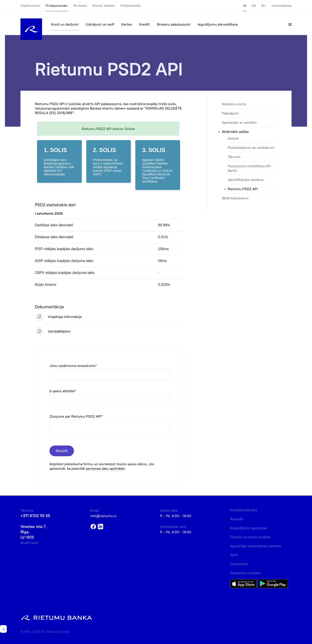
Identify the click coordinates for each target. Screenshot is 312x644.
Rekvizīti (237, 519)
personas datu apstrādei (105, 468)
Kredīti (145, 24)
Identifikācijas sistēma (246, 180)
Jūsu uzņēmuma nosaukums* (73, 366)
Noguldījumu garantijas (249, 528)
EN (254, 6)
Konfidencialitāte (244, 510)
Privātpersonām (57, 6)
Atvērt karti (29, 543)
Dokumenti (239, 564)
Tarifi (234, 555)
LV (245, 6)
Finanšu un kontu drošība (250, 537)
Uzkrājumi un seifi (100, 24)
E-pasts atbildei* (63, 391)
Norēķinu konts (234, 104)
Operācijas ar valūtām (239, 122)
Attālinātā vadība (235, 132)
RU (263, 6)
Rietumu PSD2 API (243, 189)
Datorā (233, 138)
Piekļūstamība (130, 6)
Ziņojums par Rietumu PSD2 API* (76, 416)
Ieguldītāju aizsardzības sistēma (255, 546)
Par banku (80, 6)
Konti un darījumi (65, 24)
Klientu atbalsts (104, 6)
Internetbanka (282, 6)
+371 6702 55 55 (35, 516)
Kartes (127, 24)
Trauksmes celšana (245, 573)
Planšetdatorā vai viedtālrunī (251, 148)
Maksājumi (230, 113)
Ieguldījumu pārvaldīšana (218, 24)
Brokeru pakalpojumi (174, 24)
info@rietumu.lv (103, 516)
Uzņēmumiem (30, 6)
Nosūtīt (62, 451)
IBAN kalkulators (235, 198)
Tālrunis (234, 157)
